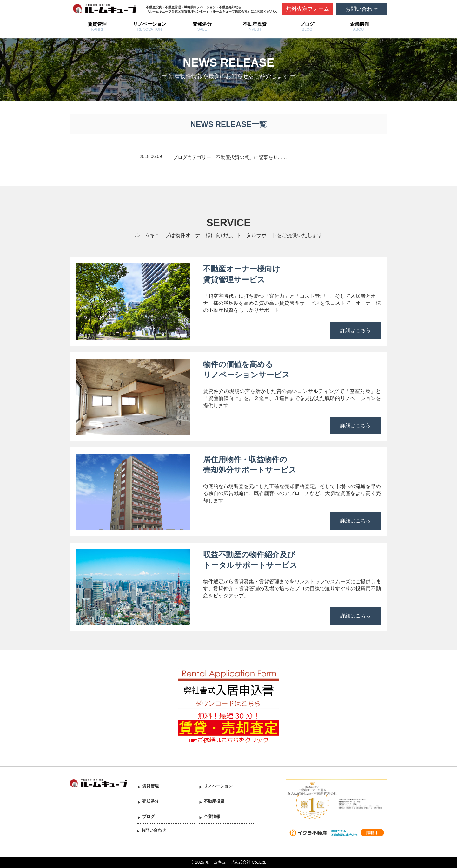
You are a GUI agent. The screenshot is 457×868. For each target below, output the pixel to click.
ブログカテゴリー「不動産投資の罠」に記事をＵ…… (230, 157)
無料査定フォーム (308, 9)
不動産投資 (255, 24)
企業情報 (360, 24)
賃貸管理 (97, 24)
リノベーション (150, 24)
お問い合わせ (361, 9)
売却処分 (202, 24)
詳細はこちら (355, 330)
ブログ (307, 24)
